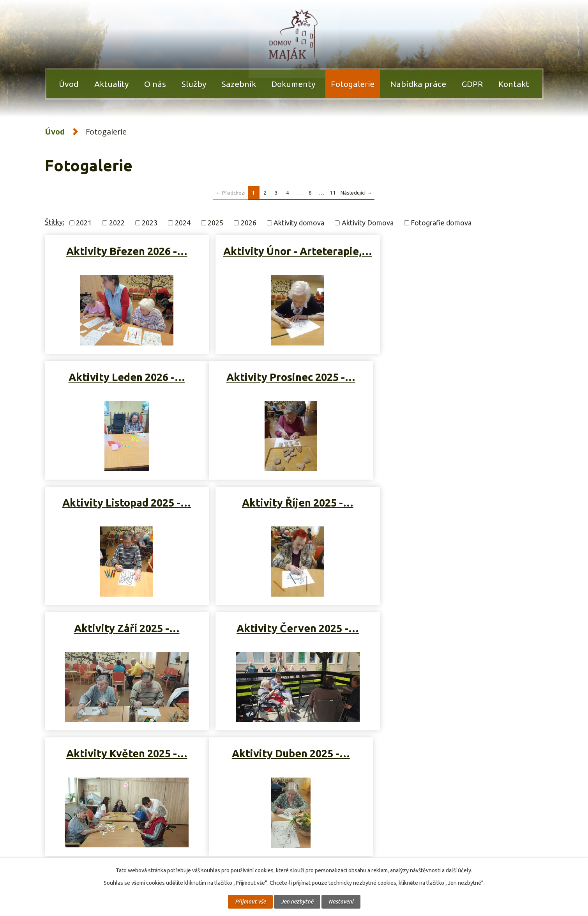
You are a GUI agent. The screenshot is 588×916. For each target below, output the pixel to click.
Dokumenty (293, 84)
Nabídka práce (418, 84)
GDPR (472, 84)
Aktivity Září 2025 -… (125, 505)
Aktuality (111, 84)
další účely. (459, 870)
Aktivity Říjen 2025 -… (461, 380)
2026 (249, 222)
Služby (194, 84)
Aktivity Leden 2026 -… (461, 251)
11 (333, 192)
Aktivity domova (299, 222)
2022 (117, 222)
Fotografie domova (441, 222)
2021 (84, 222)
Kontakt (514, 84)
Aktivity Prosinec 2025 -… (125, 380)
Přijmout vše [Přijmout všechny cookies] (250, 902)
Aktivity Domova (368, 222)
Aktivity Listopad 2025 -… (293, 380)
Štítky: (55, 222)
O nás (155, 84)
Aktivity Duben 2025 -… (125, 631)
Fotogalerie (353, 84)
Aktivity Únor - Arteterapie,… (293, 258)
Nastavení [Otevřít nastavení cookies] (341, 902)
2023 (150, 222)
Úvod (69, 84)
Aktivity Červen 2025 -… (293, 505)
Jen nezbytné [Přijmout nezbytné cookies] (297, 902)
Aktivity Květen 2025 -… (461, 505)
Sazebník (239, 84)
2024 (183, 222)
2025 (215, 222)
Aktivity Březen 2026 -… (125, 251)
